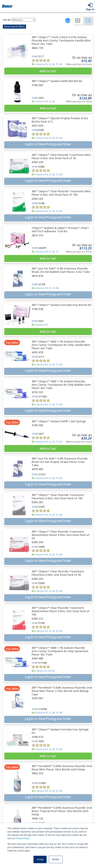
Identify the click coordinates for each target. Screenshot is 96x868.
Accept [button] (40, 859)
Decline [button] (56, 859)
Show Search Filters (14, 26)
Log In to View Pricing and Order (48, 144)
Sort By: (7, 20)
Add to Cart (48, 71)
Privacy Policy (22, 838)
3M (33, 56)
